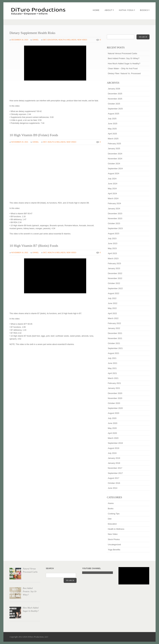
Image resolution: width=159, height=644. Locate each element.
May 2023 (112, 248)
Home (96, 10)
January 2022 (114, 328)
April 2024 (112, 193)
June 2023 (112, 243)
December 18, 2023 (20, 40)
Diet (45, 40)
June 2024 (112, 184)
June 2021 (112, 363)
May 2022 (112, 308)
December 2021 (115, 333)
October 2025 (114, 104)
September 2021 (115, 348)
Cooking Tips (114, 514)
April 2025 (112, 134)
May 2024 (112, 189)
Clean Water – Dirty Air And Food (123, 68)
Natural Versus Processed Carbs (122, 53)
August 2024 (113, 173)
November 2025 (115, 99)
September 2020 (115, 408)
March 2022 (113, 318)
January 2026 (114, 89)
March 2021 (113, 378)
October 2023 (114, 223)
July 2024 (112, 179)
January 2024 (114, 209)
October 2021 (114, 343)
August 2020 (113, 413)
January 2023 (114, 268)
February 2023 (114, 263)
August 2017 (113, 478)
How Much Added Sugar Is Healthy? (124, 64)
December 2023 (115, 214)
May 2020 (112, 428)
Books (145, 10)
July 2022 (112, 298)
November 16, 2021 (20, 253)
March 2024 (113, 198)
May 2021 (112, 368)
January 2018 (114, 463)
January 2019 (114, 458)
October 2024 (114, 164)
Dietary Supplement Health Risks (32, 33)
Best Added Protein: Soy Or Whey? (124, 58)
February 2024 (114, 203)
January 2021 (114, 388)
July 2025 (112, 119)
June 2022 (112, 303)
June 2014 (112, 488)
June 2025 (112, 124)
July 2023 (112, 238)
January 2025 (114, 149)
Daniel (36, 40)
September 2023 (115, 228)
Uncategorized (114, 544)
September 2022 (115, 288)
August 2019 (113, 448)
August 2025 (113, 114)
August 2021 (113, 353)
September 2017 (115, 473)
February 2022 (114, 323)
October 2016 (114, 483)
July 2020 (112, 418)
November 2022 (115, 278)
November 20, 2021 (20, 142)
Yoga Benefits (114, 550)
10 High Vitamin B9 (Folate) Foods (34, 135)
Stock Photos (114, 539)
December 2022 (115, 273)
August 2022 (113, 293)
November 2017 (115, 468)
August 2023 (113, 234)
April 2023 (112, 253)
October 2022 (114, 283)
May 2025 (112, 129)
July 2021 (112, 358)
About (109, 10)
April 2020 (112, 433)
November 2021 (115, 338)
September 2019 (115, 443)
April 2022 (112, 313)
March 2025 (113, 139)
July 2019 (112, 453)
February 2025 (114, 144)
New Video (82, 40)
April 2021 (112, 373)
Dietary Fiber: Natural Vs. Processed (124, 73)
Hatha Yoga (127, 10)
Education (52, 40)
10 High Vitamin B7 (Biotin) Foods (34, 246)
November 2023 (115, 218)
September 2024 (115, 169)
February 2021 (114, 383)
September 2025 (115, 109)
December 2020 (115, 393)
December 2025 (115, 94)
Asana (111, 503)
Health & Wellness (67, 40)
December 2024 (115, 154)
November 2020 (115, 398)
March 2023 (113, 258)
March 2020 (113, 438)
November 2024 (115, 159)
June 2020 (112, 423)
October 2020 (114, 403)
